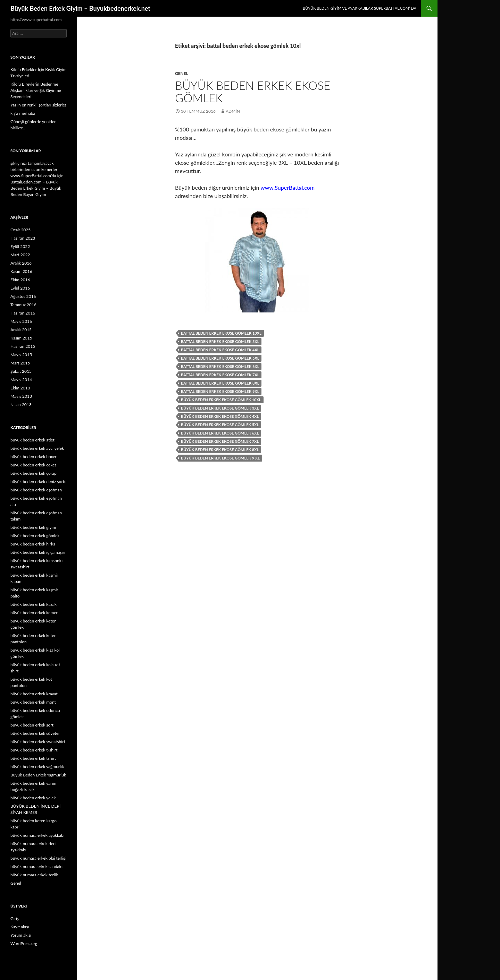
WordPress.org (24, 943)
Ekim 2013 (20, 388)
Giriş (15, 918)
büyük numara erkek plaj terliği (38, 858)
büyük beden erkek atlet (32, 440)
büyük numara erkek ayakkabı (37, 835)
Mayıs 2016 (21, 321)
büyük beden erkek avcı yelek (37, 448)
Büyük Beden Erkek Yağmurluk (38, 775)
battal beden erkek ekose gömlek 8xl (220, 383)
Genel (182, 73)
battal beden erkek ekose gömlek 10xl (221, 333)
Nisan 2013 (21, 405)
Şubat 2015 (21, 371)
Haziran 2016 (23, 313)
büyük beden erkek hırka (33, 544)
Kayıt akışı (20, 927)
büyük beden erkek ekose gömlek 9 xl (220, 458)
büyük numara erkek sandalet (37, 866)
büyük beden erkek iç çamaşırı (38, 552)
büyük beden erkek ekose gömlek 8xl (220, 450)
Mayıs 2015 (21, 355)
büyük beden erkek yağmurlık (37, 767)
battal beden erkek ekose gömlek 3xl (220, 341)
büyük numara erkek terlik (34, 875)
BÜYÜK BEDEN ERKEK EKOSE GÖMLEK (253, 92)
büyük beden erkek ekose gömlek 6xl (220, 433)
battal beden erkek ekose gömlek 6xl (220, 366)
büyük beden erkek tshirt (33, 758)
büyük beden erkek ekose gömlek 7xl (220, 441)
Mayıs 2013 (21, 396)
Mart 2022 (20, 255)
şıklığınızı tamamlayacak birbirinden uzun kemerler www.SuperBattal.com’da (34, 169)
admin (233, 111)
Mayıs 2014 (21, 380)
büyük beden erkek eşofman (36, 490)
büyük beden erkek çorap (34, 473)
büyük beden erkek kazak (34, 604)
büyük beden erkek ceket (33, 465)
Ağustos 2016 (23, 296)
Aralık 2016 (21, 263)
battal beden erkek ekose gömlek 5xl (220, 358)
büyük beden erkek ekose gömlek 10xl (221, 400)
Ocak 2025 (20, 230)
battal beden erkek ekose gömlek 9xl (220, 391)
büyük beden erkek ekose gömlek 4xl (220, 416)
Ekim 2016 (20, 280)
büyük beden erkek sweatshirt (38, 742)
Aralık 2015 (21, 330)
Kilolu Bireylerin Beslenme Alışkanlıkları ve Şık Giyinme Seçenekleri (36, 90)
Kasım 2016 (21, 271)
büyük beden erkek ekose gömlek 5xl (220, 425)
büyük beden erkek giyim (33, 527)
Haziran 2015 (23, 346)
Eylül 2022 (20, 246)
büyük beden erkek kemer (34, 613)
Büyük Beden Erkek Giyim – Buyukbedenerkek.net (80, 8)
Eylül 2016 (20, 288)
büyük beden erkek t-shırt (34, 750)
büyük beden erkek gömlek (35, 536)
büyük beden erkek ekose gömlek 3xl (220, 408)
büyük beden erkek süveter (35, 733)
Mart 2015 (20, 363)
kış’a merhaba (23, 113)
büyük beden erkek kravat (34, 694)
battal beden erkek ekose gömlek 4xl (220, 350)
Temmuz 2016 (23, 305)
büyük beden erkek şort (32, 725)
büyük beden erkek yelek (33, 798)
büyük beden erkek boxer (34, 457)
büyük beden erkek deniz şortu (39, 482)
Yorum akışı (21, 935)
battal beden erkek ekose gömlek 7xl (220, 375)
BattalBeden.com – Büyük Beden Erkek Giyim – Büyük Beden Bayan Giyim (36, 188)
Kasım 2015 (21, 338)
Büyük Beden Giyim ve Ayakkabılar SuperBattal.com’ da (360, 8)
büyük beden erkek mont (33, 702)
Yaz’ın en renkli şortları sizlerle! (38, 105)
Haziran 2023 (23, 238)
